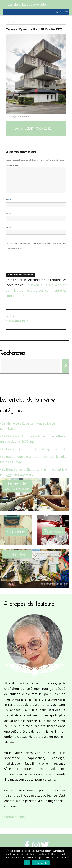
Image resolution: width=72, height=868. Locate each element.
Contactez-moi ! (16, 817)
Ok (27, 863)
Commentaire (12, 165)
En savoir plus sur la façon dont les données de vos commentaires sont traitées (36, 290)
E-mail (9, 213)
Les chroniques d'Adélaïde (27, 4)
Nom (8, 200)
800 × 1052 (43, 128)
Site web (9, 227)
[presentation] (29, 263)
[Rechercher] (65, 366)
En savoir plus (41, 863)
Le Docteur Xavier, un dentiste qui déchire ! (33, 449)
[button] (60, 12)
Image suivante (11, 22)
